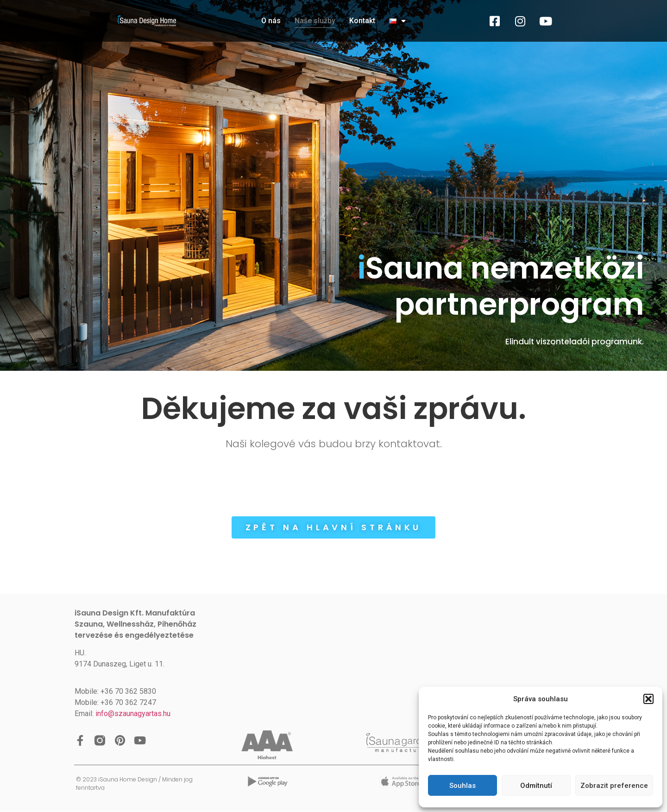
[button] (648, 699)
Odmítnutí (536, 786)
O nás (271, 21)
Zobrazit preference (614, 786)
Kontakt (362, 21)
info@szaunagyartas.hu (133, 714)
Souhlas (462, 786)
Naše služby (315, 21)
